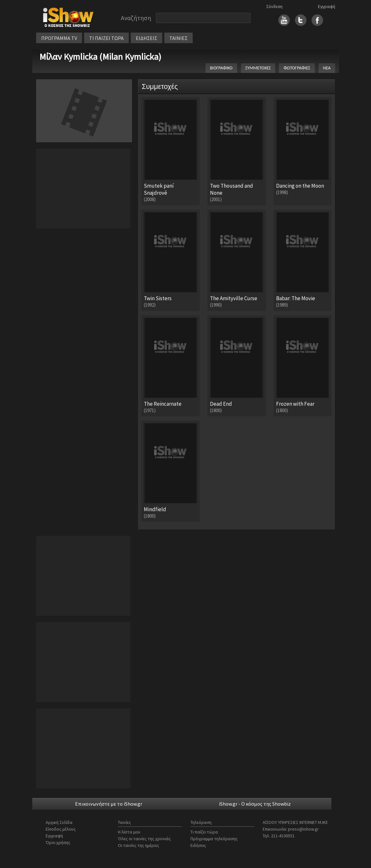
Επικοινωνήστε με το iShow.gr (109, 804)
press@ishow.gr (303, 829)
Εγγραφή (327, 6)
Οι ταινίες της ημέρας (139, 845)
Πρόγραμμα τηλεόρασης (214, 839)
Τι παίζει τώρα (204, 832)
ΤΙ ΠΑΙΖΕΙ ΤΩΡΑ (106, 38)
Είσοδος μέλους (61, 829)
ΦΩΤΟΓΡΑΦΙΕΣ (297, 68)
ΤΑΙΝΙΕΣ (178, 38)
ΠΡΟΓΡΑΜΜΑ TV (59, 38)
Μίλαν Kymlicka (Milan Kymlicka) (100, 57)
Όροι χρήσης (58, 842)
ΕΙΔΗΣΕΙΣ (147, 38)
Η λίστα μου (129, 832)
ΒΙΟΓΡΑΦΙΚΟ (221, 68)
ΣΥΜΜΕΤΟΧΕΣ (258, 68)
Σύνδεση (274, 6)
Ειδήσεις (198, 845)
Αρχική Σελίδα (59, 822)
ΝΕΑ (327, 68)
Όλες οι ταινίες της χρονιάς (144, 839)
